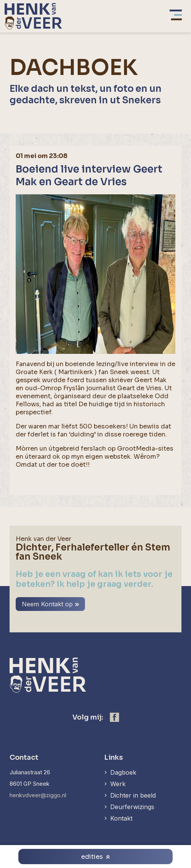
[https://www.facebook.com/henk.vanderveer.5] (114, 717)
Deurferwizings (132, 807)
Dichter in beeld (133, 795)
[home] (33, 16)
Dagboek (123, 772)
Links (113, 757)
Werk (118, 784)
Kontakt (121, 818)
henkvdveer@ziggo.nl (38, 795)
